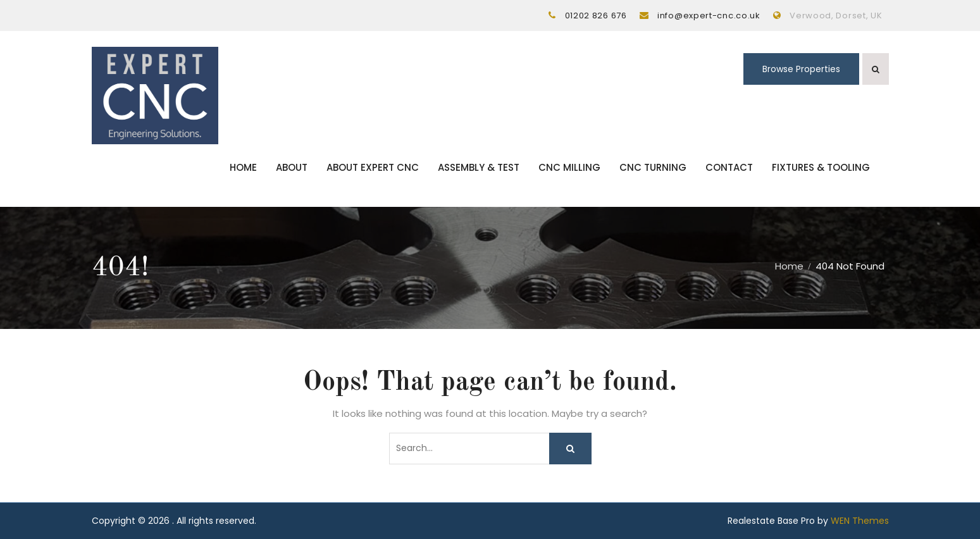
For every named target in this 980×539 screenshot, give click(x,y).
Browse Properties (801, 69)
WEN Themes (860, 521)
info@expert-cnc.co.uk (709, 15)
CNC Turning (653, 167)
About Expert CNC (373, 167)
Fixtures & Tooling (821, 167)
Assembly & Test (479, 167)
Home (243, 167)
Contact (729, 167)
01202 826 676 (596, 15)
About (292, 167)
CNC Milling (569, 167)
